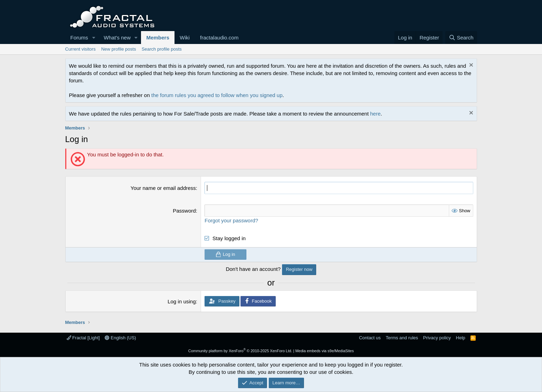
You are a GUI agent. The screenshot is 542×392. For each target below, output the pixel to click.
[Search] (461, 38)
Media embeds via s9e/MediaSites (325, 351)
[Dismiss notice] (470, 66)
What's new (117, 38)
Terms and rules (402, 338)
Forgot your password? (231, 220)
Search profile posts (162, 49)
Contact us (370, 338)
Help (461, 338)
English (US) (120, 338)
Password (184, 211)
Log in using (182, 301)
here (376, 114)
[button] (94, 38)
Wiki (185, 38)
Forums (79, 38)
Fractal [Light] (83, 338)
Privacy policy (437, 338)
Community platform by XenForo (240, 351)
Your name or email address (163, 188)
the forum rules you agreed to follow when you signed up (217, 95)
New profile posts (119, 49)
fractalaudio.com (219, 38)
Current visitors (80, 49)
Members (158, 38)
